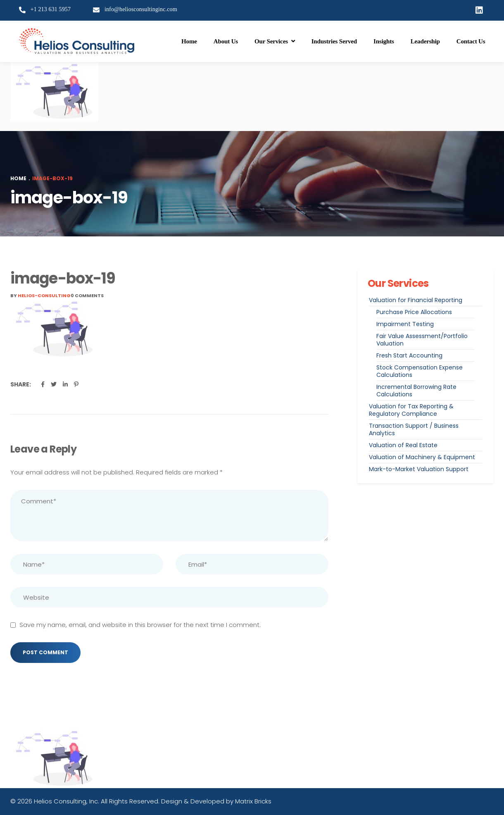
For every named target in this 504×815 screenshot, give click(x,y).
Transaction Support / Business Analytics (414, 429)
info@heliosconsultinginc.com (141, 9)
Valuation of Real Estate (403, 445)
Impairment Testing (405, 324)
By (40, 295)
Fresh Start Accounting (409, 355)
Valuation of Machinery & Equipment (422, 457)
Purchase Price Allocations (414, 312)
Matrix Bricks (253, 801)
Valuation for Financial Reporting (416, 300)
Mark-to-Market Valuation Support (419, 469)
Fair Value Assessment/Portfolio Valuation (422, 340)
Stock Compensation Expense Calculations (420, 371)
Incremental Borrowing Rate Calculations (416, 391)
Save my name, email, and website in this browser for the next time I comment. (140, 625)
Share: (21, 384)
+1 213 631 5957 (51, 9)
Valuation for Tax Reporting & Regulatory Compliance (411, 410)
